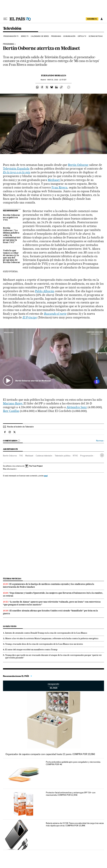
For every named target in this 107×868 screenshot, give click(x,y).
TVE (21, 456)
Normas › (100, 441)
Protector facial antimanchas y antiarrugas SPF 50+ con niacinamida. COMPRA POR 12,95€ (71, 794)
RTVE (75, 456)
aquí (46, 476)
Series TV (25, 36)
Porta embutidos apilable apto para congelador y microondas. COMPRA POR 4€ (73, 763)
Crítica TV (82, 36)
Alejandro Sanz (77, 407)
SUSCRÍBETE (92, 19)
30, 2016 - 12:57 (57, 80)
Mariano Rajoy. (13, 403)
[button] (53, 359)
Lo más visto (10, 626)
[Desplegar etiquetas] (102, 455)
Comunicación (69, 36)
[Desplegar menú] (5, 19)
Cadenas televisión (44, 456)
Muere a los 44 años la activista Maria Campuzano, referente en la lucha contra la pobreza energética (52, 638)
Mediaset (54, 180)
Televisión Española (16, 169)
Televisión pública (63, 456)
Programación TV (11, 36)
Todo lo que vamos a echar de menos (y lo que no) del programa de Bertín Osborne (12, 257)
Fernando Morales (54, 75)
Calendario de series (40, 36)
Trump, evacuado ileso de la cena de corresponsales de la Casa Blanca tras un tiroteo (44, 644)
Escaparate (53, 686)
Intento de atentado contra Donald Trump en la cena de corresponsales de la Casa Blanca (46, 633)
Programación (87, 456)
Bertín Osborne (78, 165)
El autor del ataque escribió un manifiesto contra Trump (31, 649)
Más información (10, 469)
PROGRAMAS (9, 44)
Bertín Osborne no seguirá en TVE (12, 218)
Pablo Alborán (45, 291)
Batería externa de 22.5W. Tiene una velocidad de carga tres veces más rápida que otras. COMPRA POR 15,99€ (75, 824)
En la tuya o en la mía (17, 172)
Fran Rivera (59, 187)
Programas (56, 36)
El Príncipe (30, 317)
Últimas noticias (96, 36)
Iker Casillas (11, 411)
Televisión (12, 29)
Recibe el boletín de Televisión (20, 427)
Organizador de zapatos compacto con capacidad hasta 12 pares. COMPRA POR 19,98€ (50, 754)
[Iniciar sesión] (102, 19)
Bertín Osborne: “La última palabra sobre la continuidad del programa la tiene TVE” (12, 235)
